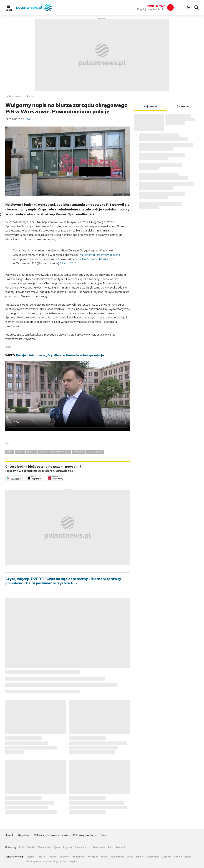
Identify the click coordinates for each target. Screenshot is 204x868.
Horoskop (93, 857)
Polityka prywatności (85, 835)
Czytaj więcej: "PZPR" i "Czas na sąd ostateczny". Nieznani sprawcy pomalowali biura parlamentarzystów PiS (63, 581)
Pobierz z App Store (43, 477)
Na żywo (64, 857)
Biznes (139, 857)
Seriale (178, 857)
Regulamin (24, 835)
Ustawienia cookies (59, 835)
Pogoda (67, 848)
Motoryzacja (153, 857)
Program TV (78, 857)
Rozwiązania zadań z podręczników (46, 862)
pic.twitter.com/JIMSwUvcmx (96, 259)
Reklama (39, 835)
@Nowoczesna (111, 255)
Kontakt (10, 835)
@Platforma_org (90, 255)
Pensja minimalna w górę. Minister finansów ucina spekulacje (60, 355)
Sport (57, 848)
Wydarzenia (117, 857)
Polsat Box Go (27, 848)
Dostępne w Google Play (23, 477)
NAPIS (20, 452)
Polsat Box (122, 848)
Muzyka (73, 862)
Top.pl (188, 857)
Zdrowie (167, 857)
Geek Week (99, 848)
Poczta (41, 857)
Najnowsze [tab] (151, 106)
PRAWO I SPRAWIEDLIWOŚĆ (55, 452)
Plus (110, 848)
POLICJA (32, 452)
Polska (31, 96)
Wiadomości (44, 848)
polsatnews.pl (14, 96)
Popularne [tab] (183, 106)
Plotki (104, 857)
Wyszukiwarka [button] (197, 8)
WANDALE (79, 452)
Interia (31, 857)
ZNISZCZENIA (95, 452)
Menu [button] (9, 10)
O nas (104, 835)
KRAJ (10, 452)
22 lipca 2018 (68, 263)
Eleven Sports (82, 848)
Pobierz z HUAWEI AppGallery (64, 477)
